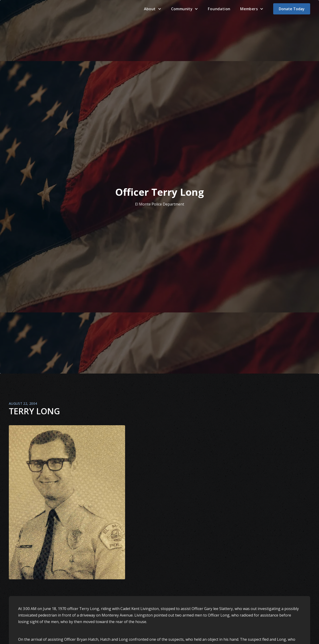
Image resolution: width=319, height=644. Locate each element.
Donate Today (292, 9)
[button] (153, 9)
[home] (19, 9)
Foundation (219, 9)
